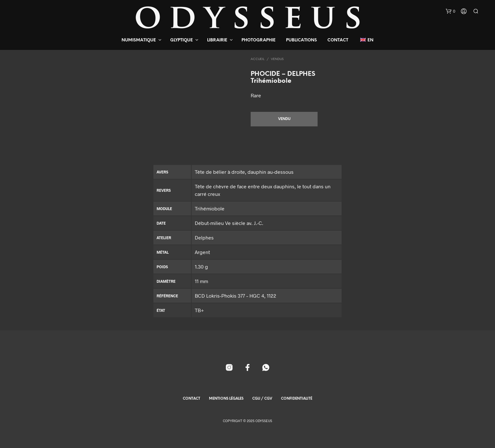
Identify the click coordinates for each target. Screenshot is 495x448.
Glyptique (182, 40)
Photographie (259, 40)
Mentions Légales (226, 399)
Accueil (258, 59)
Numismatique (139, 40)
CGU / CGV (262, 399)
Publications (301, 40)
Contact (338, 40)
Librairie (217, 40)
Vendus (277, 59)
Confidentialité (297, 399)
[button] (450, 11)
